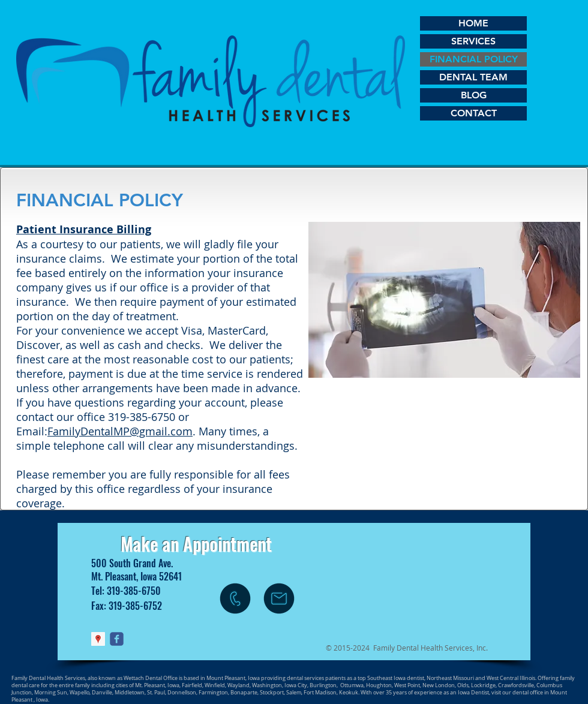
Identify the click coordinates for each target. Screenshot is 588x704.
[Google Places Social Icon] (98, 639)
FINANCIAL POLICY (474, 59)
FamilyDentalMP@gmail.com (120, 431)
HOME (473, 23)
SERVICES (473, 41)
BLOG (474, 95)
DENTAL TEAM (473, 77)
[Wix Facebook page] (117, 639)
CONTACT (474, 113)
